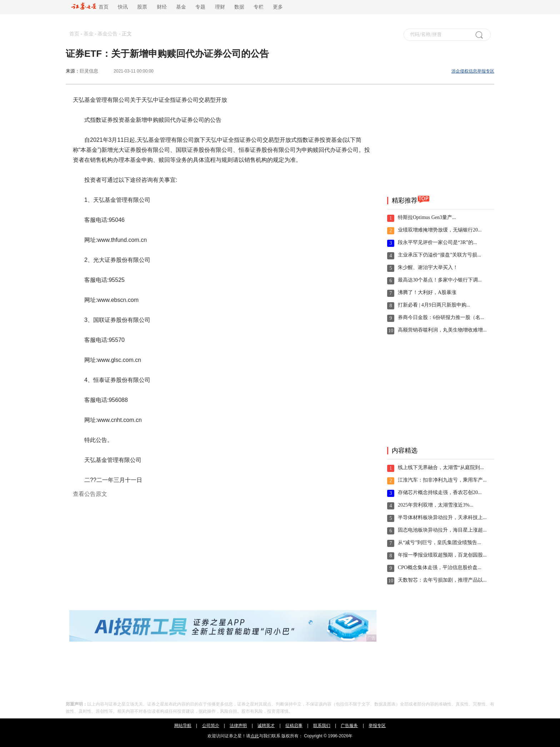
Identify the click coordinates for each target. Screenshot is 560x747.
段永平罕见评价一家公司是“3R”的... (437, 242)
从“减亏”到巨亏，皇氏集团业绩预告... (439, 542)
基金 (181, 7)
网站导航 (183, 726)
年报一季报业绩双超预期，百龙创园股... (442, 555)
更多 (278, 7)
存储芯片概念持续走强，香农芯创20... (440, 492)
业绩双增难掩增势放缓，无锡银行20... (440, 230)
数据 (239, 7)
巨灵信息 (89, 71)
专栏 (259, 7)
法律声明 (238, 726)
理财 (220, 7)
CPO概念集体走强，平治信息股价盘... (440, 567)
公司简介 (211, 726)
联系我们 (322, 726)
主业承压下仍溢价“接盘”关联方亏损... (439, 255)
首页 (90, 7)
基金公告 (107, 34)
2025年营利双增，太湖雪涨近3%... (436, 505)
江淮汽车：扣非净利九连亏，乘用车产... (442, 480)
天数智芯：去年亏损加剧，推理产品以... (442, 580)
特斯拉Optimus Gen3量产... (427, 217)
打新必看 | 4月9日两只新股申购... (434, 305)
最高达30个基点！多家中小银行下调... (440, 280)
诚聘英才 (266, 726)
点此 (255, 736)
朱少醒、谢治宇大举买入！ (428, 267)
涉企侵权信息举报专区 (473, 71)
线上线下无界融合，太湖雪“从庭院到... (441, 467)
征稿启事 (294, 726)
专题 (200, 7)
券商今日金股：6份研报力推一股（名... (441, 317)
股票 (142, 7)
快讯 (123, 7)
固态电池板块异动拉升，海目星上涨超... (442, 530)
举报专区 (377, 726)
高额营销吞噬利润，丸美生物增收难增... (442, 330)
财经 (162, 7)
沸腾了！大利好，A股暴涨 (427, 292)
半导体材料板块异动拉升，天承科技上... (442, 517)
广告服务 (349, 726)
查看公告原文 (90, 494)
